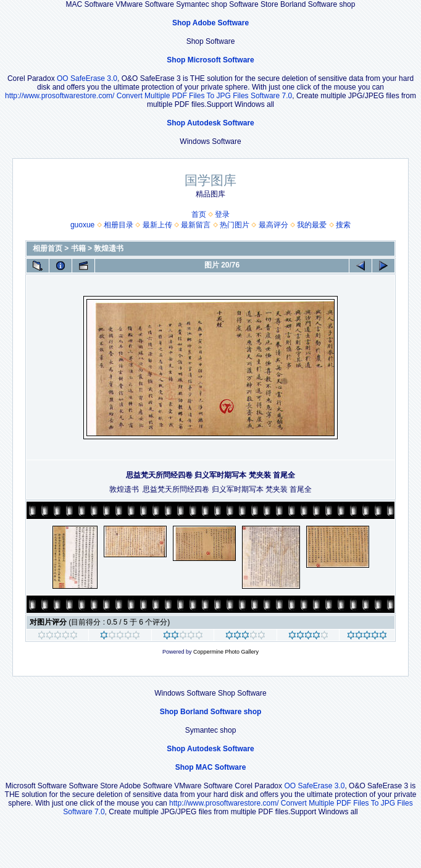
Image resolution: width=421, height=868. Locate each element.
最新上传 (157, 225)
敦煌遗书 (109, 248)
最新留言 (196, 225)
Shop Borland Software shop (211, 712)
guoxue (82, 225)
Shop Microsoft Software (210, 60)
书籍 (78, 248)
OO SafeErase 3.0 (87, 78)
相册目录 (119, 225)
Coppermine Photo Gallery (226, 652)
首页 (199, 214)
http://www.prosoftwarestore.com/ (60, 96)
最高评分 (273, 225)
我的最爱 (312, 225)
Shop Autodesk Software (210, 123)
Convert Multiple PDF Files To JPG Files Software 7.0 (205, 96)
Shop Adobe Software (210, 23)
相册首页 (48, 248)
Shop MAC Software (211, 767)
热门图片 (235, 225)
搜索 (343, 225)
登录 (222, 214)
